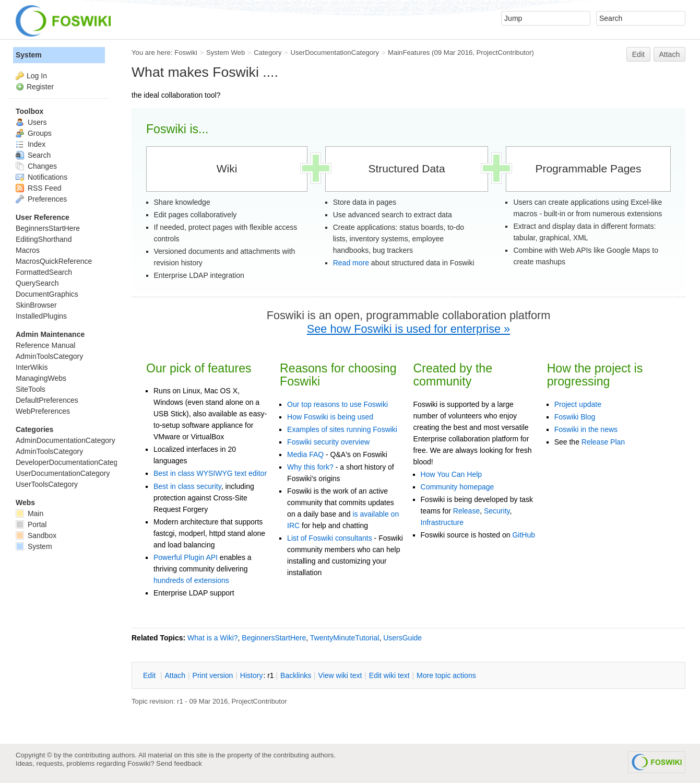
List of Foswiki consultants (330, 538)
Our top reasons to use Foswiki (337, 404)
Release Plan (603, 442)
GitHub (524, 535)
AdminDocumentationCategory (66, 440)
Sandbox (36, 535)
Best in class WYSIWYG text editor (210, 473)
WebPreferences (43, 411)
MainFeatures (409, 52)
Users (31, 122)
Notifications (41, 177)
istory (252, 675)
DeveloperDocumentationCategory (72, 462)
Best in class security (187, 486)
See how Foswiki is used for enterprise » (408, 329)
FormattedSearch (44, 272)
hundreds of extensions (191, 580)
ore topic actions (446, 675)
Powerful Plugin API (186, 557)
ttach (175, 675)
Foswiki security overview (328, 442)
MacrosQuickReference (54, 261)
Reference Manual (45, 345)
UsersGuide (402, 638)
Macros (28, 250)
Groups (34, 133)
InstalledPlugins (41, 316)
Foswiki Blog (575, 417)
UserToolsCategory (47, 484)
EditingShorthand (44, 239)
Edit (638, 54)
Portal (31, 524)
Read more (351, 263)
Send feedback (179, 763)
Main (29, 513)
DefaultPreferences (47, 400)
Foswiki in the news (586, 429)
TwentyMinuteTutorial (345, 638)
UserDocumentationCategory (335, 52)
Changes (36, 166)
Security (497, 511)
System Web (226, 52)
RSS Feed (38, 188)
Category (268, 52)
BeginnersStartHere (274, 638)
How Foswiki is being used (330, 417)
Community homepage (458, 487)
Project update (578, 404)
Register (40, 87)
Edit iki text (389, 675)
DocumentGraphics (47, 294)
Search (33, 155)
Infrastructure (442, 522)
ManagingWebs (41, 378)
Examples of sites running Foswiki (342, 429)
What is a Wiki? (212, 638)
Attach (670, 54)
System (29, 55)
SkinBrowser (36, 305)
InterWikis (32, 367)
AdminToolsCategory (49, 356)
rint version (213, 675)
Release (466, 511)
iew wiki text (340, 675)
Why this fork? (310, 467)
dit (150, 675)
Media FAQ (305, 454)
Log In (37, 76)
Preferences (41, 199)
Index (31, 144)
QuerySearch (37, 283)
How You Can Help (452, 474)
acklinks (296, 675)
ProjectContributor (504, 52)
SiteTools (31, 389)
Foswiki (186, 52)
